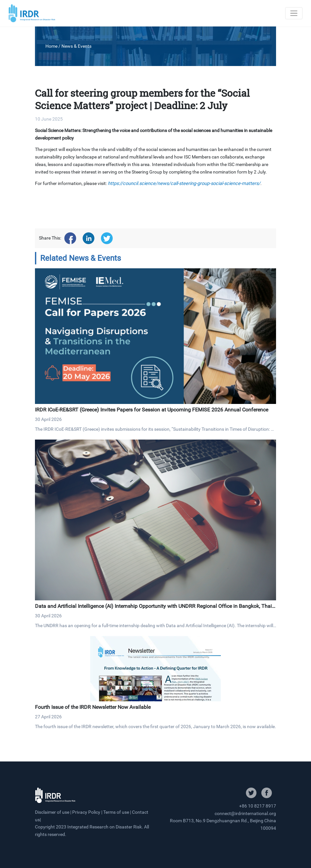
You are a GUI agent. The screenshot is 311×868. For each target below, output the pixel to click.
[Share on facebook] (70, 238)
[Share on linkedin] (89, 238)
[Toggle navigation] (294, 13)
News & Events (76, 46)
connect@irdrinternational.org (245, 813)
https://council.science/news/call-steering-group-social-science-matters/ (184, 184)
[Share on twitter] (107, 238)
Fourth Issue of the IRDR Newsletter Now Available (93, 707)
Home (51, 46)
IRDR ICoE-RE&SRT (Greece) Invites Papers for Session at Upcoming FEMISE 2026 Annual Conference (152, 410)
